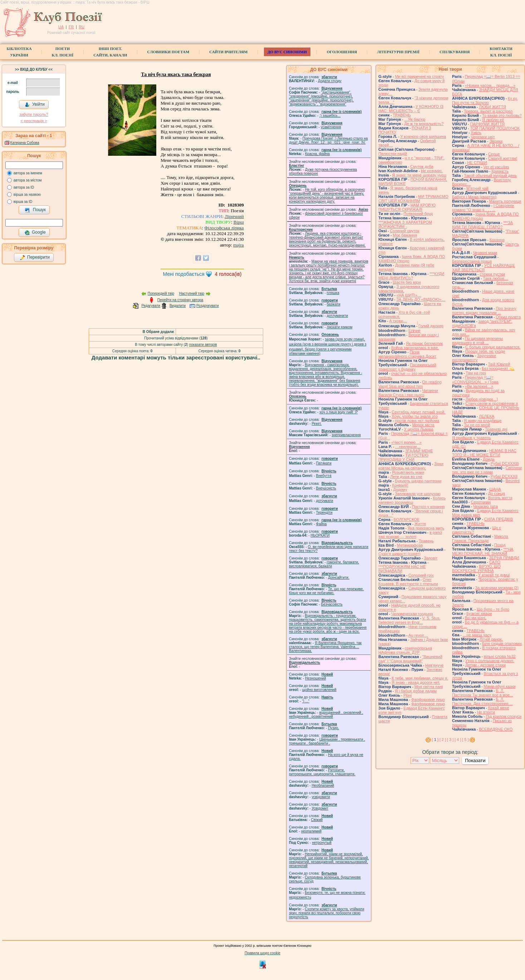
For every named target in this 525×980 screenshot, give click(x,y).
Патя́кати (324, 463)
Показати (475, 760)
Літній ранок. (491, 639)
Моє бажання (405, 235)
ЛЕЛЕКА (487, 416)
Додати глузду (330, 81)
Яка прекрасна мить (426, 528)
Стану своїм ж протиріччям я (492, 403)
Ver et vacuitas (496, 167)
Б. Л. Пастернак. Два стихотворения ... (482, 701)
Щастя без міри (407, 282)
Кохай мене (499, 708)
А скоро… (398, 321)
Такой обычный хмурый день (490, 175)
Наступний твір (192, 293)
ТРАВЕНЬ (402, 115)
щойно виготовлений (319, 690)
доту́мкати (325, 501)
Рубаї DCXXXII (504, 476)
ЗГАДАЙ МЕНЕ (419, 451)
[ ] (435, 740)
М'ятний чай (477, 188)
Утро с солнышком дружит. (490, 661)
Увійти (35, 105)
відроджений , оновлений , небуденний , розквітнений (326, 715)
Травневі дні (496, 429)
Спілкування (455, 52)
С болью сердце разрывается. (493, 347)
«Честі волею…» (406, 442)
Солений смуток (404, 231)
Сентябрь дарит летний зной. (418, 412)
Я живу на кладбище (483, 421)
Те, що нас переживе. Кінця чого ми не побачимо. (326, 591)
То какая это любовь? (502, 115)
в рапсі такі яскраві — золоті (410, 534)
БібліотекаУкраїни (19, 52)
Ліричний (234, 216)
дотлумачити (337, 316)
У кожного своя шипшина (423, 136)
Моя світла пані (429, 687)
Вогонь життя (500, 498)
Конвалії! (400, 485)
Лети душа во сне (406, 477)
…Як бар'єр (415, 119)
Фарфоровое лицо (428, 700)
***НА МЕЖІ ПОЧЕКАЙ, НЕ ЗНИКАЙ (483, 551)
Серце (494, 154)
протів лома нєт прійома (417, 421)
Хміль (476, 133)
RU (82, 27)
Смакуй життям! (503, 158)
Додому (400, 489)
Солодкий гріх (421, 575)
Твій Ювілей (499, 364)
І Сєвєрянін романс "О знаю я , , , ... (483, 208)
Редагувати (151, 306)
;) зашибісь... (330, 116)
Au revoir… (418, 635)
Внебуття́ (324, 476)
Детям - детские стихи (485, 665)
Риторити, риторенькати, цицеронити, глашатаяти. (322, 772)
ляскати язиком (340, 327)
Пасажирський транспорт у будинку (407, 367)
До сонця (497, 493)
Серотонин (480, 502)
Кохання (497, 240)
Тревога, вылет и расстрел (488, 111)
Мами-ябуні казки (499, 686)
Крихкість (500, 171)
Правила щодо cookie (262, 953)
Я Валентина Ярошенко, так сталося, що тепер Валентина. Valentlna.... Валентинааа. (325, 647)
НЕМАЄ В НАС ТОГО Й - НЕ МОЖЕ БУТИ (484, 453)
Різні (408, 695)
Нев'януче (434, 665)
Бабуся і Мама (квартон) (474, 197)
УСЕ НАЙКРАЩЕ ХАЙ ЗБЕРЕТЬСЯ (484, 268)
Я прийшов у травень (472, 438)
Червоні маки (485, 253)
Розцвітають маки (408, 472)
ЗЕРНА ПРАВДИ (504, 558)
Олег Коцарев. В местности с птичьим (408, 582)
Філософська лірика (224, 228)
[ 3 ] (450, 740)
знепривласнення (346, 435)
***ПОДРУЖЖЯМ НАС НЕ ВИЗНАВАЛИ (402, 569)
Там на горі (476, 373)
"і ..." (306, 701)
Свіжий (317, 820)
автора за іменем (28, 173)
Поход (500, 545)
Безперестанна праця (472, 261)
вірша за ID (23, 202)
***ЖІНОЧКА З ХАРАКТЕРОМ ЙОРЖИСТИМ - (405, 224)
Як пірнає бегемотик (424, 343)
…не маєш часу (477, 635)
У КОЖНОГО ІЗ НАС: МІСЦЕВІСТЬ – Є (411, 109)
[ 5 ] (465, 740)
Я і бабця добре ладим (416, 691)
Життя (420, 524)
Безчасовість (332, 604)
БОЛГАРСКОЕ (406, 519)
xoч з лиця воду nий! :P (338, 412)
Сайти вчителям (228, 52)
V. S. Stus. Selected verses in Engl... (409, 620)
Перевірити (35, 258)
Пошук (35, 210)
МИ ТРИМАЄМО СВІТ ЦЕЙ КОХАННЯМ (413, 199)
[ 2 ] (443, 740)
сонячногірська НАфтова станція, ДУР (405, 650)
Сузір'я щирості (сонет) (399, 554)
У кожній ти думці (494, 575)
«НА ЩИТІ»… (409, 295)
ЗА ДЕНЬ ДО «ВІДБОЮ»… (421, 299)
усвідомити (321, 797)
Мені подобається (183, 274)
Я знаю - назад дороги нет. (416, 682)
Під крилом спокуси (504, 716)
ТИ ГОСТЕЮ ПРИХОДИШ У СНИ (403, 457)
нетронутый (322, 843)
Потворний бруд (418, 214)
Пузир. (333, 728)
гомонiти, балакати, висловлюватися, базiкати (324, 564)
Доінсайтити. (338, 578)
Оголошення (342, 52)
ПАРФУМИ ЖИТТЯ (487, 124)
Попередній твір (161, 293)
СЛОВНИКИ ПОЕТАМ (168, 52)
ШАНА (495, 489)
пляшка (333, 293)
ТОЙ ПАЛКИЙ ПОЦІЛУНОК (495, 128)
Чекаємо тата (485, 506)
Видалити (178, 306)
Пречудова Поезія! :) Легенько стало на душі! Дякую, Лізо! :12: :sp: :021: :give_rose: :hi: (328, 140)
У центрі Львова (419, 429)
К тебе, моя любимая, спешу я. (420, 678)
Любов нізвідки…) (482, 399)
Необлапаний (323, 785)
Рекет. (317, 424)
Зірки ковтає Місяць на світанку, (411, 466)
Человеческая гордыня (412, 614)
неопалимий (311, 831)
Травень (426, 541)
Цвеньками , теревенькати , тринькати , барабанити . (327, 741)
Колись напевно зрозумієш (412, 500)
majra (239, 245)
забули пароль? (34, 114)
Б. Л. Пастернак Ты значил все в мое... (483, 693)
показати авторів (203, 345)
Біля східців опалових (502, 643)
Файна (322, 524)
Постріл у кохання (428, 507)
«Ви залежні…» (479, 386)
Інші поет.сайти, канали (110, 52)
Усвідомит (320, 808)
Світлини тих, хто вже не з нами (487, 470)
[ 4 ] (458, 740)
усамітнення (331, 127)
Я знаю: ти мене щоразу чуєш (419, 175)
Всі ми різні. (476, 618)
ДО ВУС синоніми (287, 52)
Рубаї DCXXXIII (505, 463)
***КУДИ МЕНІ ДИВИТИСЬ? (411, 276)
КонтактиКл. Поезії (501, 52)
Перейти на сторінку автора (180, 300)
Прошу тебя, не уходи (485, 351)
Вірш (239, 222)
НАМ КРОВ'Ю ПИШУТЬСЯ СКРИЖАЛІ (407, 207)
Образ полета (508, 317)
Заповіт (431, 558)
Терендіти (324, 513)
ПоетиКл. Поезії (63, 52)
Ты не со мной (477, 425)
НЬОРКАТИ (320, 535)
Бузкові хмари (479, 613)
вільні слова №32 (500, 656)
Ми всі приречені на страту (419, 76)
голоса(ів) (228, 274)
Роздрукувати (208, 306)
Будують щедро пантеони (418, 481)
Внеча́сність (326, 488)
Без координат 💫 (498, 368)
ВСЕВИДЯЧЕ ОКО (496, 729)
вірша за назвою (27, 195)
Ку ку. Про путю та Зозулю (485, 100)
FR (71, 27)
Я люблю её (493, 120)
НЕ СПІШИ (477, 163)
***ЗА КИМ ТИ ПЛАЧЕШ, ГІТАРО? (482, 225)
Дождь (489, 459)
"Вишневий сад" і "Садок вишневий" (410, 659)
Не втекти (486, 712)
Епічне (414, 330)
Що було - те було (493, 609)
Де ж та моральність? (424, 124)
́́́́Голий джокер (431, 326)
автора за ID (24, 187)
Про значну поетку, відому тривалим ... (484, 310)
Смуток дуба (422, 166)
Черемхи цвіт (483, 137)
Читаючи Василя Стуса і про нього (408, 393)
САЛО (495, 562)
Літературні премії (398, 52)
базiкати (334, 304)
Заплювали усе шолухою (418, 494)
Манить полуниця (505, 201)
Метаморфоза (410, 545)
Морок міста (423, 425)
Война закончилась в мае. (415, 348)
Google (35, 233)
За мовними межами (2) (497, 588)
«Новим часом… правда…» (490, 85)
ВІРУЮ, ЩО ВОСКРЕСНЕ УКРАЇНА (476, 568)
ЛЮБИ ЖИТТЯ (492, 107)
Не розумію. (432, 171)
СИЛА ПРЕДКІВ (499, 519)
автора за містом (28, 180)
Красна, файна (317, 154)
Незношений (316, 678)
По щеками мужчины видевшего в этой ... (477, 340)
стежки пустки (492, 274)
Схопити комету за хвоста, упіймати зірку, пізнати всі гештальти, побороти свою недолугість (327, 913)
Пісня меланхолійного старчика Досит (407, 354)
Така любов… (495, 278)
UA (61, 27)
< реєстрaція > (34, 121)
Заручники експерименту (474, 358)
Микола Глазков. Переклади (480, 538)
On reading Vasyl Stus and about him (410, 384)
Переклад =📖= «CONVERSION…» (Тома (475, 380)
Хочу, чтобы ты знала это (415, 416)
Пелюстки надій (393, 154)
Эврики (496, 141)
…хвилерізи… (408, 447)
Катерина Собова (25, 143)
